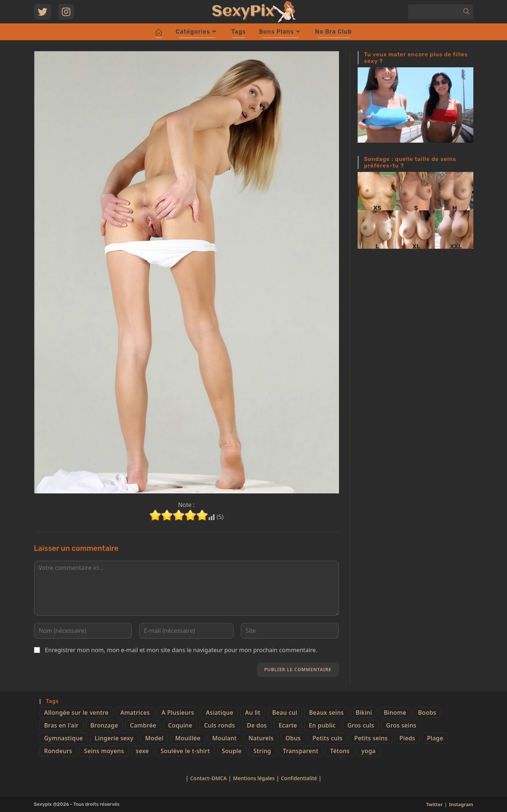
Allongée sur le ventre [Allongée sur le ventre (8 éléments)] (77, 713)
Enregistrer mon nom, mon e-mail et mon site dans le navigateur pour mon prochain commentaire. (181, 650)
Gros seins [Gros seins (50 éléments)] (401, 725)
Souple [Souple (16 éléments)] (232, 751)
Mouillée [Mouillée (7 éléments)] (188, 738)
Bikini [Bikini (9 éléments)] (364, 713)
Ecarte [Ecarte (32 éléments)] (288, 725)
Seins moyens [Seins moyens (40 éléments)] (104, 751)
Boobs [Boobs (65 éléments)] (427, 713)
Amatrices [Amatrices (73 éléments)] (135, 713)
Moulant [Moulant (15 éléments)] (225, 738)
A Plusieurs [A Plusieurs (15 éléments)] (178, 713)
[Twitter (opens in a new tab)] (42, 12)
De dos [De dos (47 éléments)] (257, 725)
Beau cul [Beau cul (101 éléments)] (285, 713)
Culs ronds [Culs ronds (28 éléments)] (220, 725)
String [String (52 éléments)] (262, 751)
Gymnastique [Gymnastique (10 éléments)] (64, 738)
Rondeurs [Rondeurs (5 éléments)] (58, 751)
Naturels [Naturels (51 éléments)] (261, 738)
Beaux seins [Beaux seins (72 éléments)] (326, 713)
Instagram (461, 804)
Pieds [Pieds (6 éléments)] (407, 738)
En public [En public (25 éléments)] (322, 725)
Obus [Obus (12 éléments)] (293, 738)
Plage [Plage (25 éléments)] (435, 738)
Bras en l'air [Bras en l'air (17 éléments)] (61, 725)
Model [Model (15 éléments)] (154, 738)
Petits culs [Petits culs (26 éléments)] (328, 738)
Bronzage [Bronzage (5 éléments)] (104, 725)
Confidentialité (299, 778)
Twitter (434, 804)
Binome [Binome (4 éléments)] (395, 713)
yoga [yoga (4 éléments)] (368, 751)
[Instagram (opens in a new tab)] (66, 12)
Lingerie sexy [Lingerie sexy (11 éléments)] (114, 738)
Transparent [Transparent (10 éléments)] (301, 751)
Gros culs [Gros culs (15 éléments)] (361, 725)
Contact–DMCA (208, 778)
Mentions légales (254, 778)
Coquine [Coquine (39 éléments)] (180, 725)
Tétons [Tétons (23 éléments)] (340, 751)
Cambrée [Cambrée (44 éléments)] (143, 725)
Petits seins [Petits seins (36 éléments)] (371, 738)
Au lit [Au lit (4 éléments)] (253, 713)
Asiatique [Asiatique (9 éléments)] (219, 713)
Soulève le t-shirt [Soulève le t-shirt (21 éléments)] (185, 751)
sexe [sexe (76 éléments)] (142, 751)
